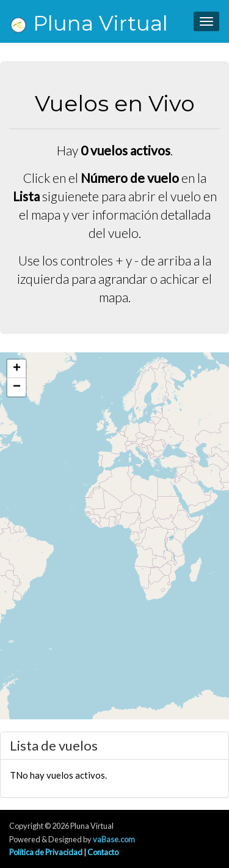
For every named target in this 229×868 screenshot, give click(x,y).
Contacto (103, 852)
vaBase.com (114, 839)
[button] (16, 369)
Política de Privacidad (46, 852)
